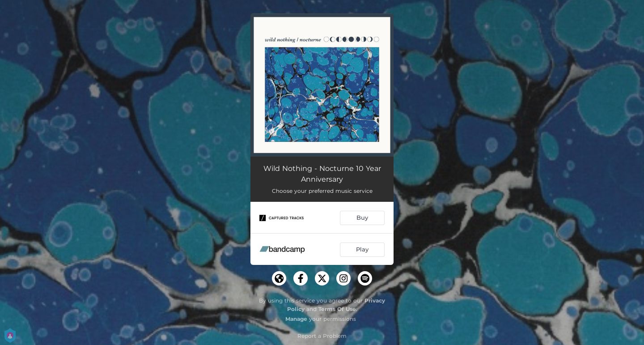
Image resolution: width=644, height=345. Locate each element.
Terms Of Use (337, 309)
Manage (296, 319)
